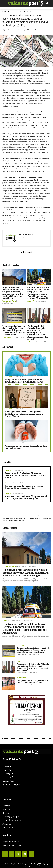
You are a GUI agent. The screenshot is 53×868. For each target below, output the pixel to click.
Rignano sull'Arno (9, 301)
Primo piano (7, 338)
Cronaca (8, 470)
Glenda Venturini (13, 30)
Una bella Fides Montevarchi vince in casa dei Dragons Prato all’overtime (32, 681)
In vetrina (9, 377)
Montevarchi (34, 12)
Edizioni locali (23, 12)
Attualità (31, 301)
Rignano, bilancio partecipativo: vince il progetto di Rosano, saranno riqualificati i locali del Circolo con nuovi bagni (13, 293)
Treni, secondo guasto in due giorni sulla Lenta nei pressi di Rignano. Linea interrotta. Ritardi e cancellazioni (14, 330)
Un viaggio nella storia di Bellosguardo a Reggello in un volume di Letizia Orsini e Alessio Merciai (24, 414)
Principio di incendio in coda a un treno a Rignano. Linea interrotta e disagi (24, 487)
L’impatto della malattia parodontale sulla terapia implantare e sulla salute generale (25, 381)
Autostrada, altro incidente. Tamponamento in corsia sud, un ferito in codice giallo (26, 497)
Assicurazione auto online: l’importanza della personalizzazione (26, 447)
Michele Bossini (22, 685)
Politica (5, 12)
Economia (13, 12)
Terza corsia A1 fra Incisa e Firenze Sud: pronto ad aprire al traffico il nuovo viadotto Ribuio (26, 475)
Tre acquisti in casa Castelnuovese (40, 519)
